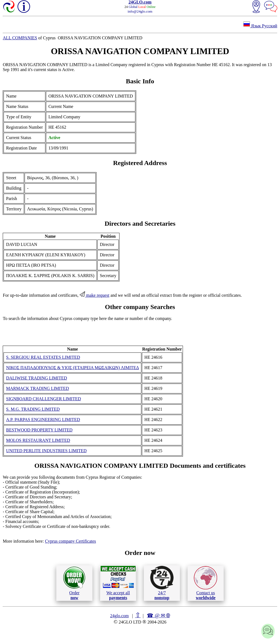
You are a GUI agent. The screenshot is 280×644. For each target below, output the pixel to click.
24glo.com (119, 616)
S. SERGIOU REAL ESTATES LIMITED (43, 357)
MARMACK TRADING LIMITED (37, 388)
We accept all (118, 583)
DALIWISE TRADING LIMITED (37, 378)
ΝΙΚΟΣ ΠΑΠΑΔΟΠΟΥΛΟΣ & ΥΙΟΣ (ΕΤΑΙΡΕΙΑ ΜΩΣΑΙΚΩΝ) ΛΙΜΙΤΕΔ (72, 368)
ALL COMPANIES (20, 38)
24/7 (162, 583)
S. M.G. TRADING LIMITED (33, 409)
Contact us (205, 583)
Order (74, 583)
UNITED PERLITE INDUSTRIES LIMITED (46, 451)
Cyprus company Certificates (70, 541)
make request (94, 295)
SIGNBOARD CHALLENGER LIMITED (43, 399)
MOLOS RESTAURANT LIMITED (38, 440)
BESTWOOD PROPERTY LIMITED (39, 430)
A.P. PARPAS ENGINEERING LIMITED (43, 420)
